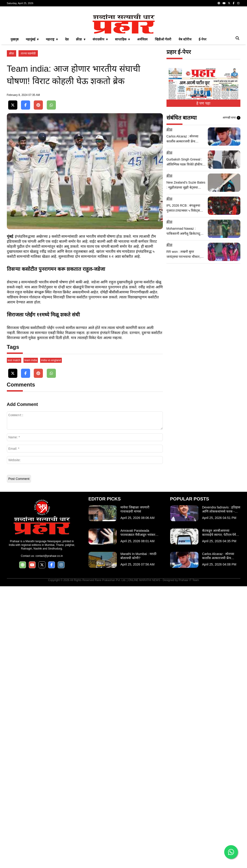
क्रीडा (12, 117)
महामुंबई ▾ (32, 103)
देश (67, 103)
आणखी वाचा (231, 182)
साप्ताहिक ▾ (122, 103)
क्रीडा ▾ (81, 103)
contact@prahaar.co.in (49, 838)
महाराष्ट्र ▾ (52, 103)
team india (31, 642)
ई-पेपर (203, 103)
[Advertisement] (124, 42)
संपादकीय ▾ (100, 103)
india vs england (51, 642)
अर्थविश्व (142, 103)
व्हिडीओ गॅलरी (163, 103)
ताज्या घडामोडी (28, 117)
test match (14, 642)
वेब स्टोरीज (185, 103)
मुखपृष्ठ (14, 103)
